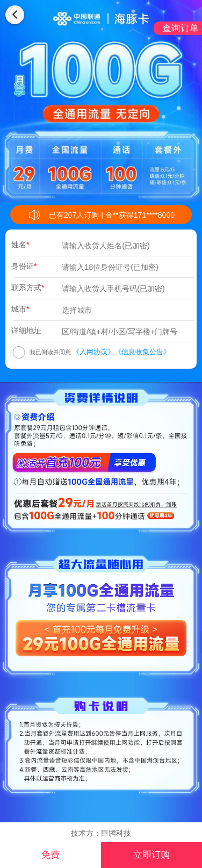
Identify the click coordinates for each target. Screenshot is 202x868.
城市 (20, 309)
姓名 (20, 245)
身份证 (24, 266)
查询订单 (181, 28)
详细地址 (26, 331)
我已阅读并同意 (50, 352)
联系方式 (28, 288)
